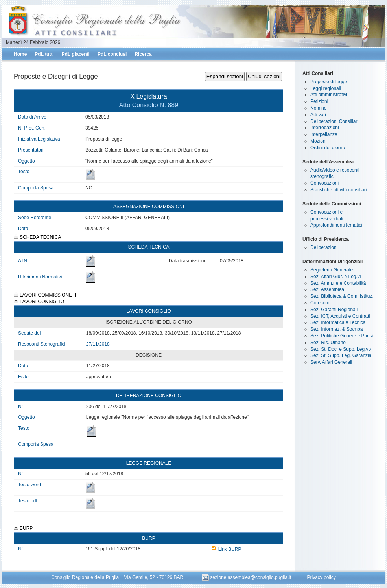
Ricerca (143, 54)
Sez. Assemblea (327, 289)
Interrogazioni (325, 128)
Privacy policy (321, 577)
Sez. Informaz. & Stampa (336, 329)
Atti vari (318, 115)
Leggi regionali (326, 88)
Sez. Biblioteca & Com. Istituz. (342, 296)
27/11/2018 (98, 344)
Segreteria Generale (332, 270)
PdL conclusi (112, 54)
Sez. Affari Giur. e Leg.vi (336, 277)
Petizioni (319, 101)
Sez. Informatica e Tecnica (338, 322)
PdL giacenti (76, 54)
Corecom (320, 303)
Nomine (318, 108)
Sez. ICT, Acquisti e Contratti (340, 316)
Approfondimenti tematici (336, 225)
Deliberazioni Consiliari (334, 121)
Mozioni (318, 141)
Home (20, 54)
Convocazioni (324, 183)
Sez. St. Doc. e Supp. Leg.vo (341, 349)
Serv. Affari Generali (331, 362)
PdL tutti (44, 54)
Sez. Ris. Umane (328, 343)
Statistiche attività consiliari (338, 190)
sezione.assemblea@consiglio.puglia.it (247, 577)
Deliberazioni (324, 247)
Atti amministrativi (329, 95)
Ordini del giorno (328, 148)
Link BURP (226, 549)
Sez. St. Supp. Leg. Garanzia (341, 355)
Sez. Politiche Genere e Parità (342, 336)
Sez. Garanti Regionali (334, 310)
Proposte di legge (329, 82)
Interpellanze (324, 134)
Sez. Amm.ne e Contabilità (338, 283)
